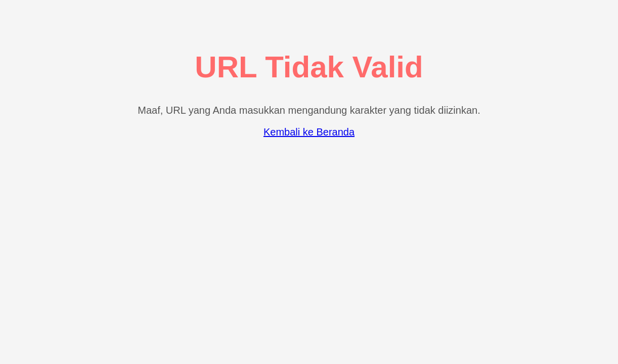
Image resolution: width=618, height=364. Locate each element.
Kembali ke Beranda (309, 132)
